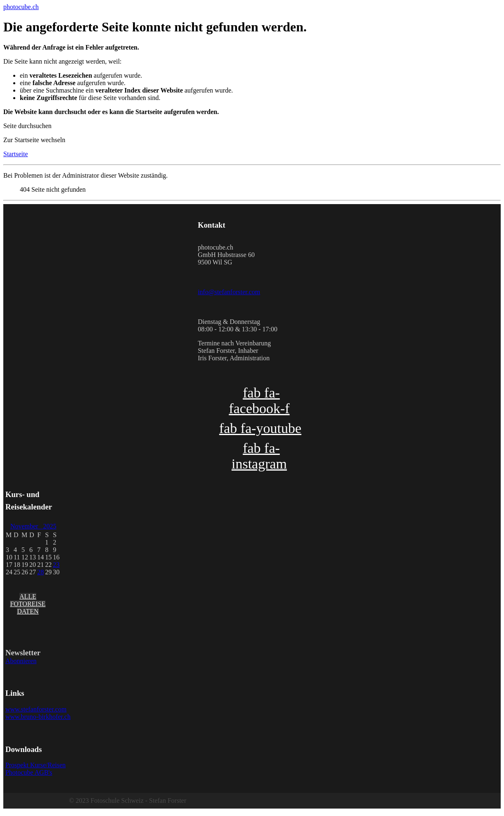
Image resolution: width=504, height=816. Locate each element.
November (27, 526)
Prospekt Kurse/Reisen (35, 765)
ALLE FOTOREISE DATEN (28, 604)
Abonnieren (21, 661)
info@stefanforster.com (229, 292)
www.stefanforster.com (36, 709)
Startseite (16, 154)
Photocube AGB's (29, 772)
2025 (50, 526)
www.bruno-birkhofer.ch (38, 717)
